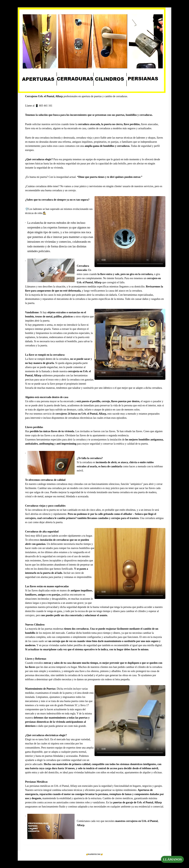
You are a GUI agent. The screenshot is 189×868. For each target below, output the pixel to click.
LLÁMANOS (172, 859)
